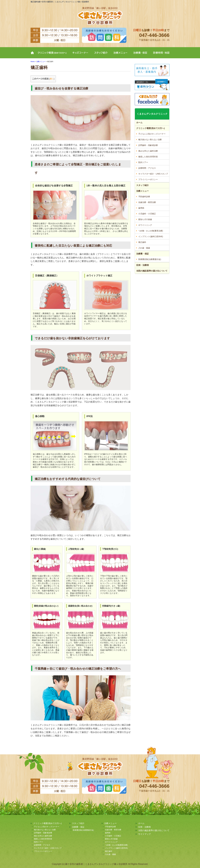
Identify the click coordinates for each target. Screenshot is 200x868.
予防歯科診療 (144, 197)
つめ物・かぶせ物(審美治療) (151, 231)
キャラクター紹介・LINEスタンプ (153, 174)
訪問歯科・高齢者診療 (148, 145)
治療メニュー (120, 55)
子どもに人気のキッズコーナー (152, 134)
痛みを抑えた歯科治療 (148, 151)
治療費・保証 (140, 55)
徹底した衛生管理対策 (148, 157)
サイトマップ (144, 834)
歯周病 (141, 208)
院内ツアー (143, 162)
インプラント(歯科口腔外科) (151, 236)
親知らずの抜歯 (145, 219)
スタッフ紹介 (101, 55)
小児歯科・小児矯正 (147, 214)
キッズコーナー (80, 55)
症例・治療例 (142, 265)
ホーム (33, 55)
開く (52, 79)
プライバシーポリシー (148, 179)
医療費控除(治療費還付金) (150, 259)
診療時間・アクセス (147, 168)
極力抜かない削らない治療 (150, 140)
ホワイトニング (145, 225)
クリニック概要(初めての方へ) (52, 55)
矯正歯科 (142, 242)
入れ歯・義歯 (144, 248)
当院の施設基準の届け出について (152, 271)
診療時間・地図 (160, 55)
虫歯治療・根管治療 (147, 202)
